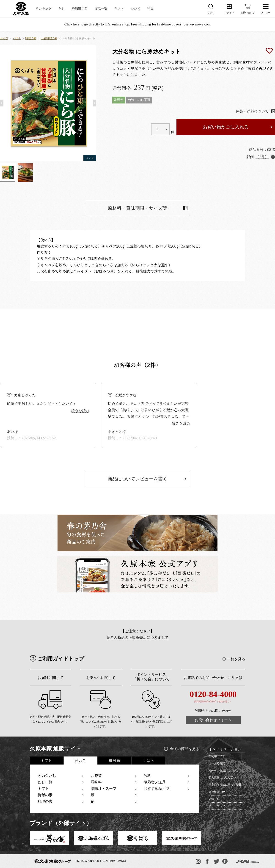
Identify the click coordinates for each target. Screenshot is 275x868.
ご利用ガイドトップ (61, 659)
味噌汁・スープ (104, 788)
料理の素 (31, 38)
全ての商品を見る (185, 749)
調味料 (96, 782)
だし (62, 8)
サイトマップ (217, 806)
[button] (2, 103)
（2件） (262, 157)
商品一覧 (101, 8)
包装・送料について (252, 111)
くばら (17, 38)
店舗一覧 (214, 799)
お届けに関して (50, 678)
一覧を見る (236, 659)
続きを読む (80, 411)
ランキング (44, 8)
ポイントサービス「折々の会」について (151, 677)
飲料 (147, 776)
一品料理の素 (49, 38)
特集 (150, 8)
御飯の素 (45, 795)
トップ (4, 38)
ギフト (119, 8)
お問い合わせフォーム (213, 720)
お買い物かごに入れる (226, 127)
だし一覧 (45, 782)
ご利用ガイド (217, 756)
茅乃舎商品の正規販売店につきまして (137, 638)
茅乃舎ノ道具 (155, 782)
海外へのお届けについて (224, 770)
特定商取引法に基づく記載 (225, 785)
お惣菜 (96, 776)
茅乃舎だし (47, 776)
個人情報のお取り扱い (222, 778)
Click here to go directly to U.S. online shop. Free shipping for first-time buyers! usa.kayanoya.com (138, 24)
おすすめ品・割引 (158, 788)
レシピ (136, 8)
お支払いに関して (101, 678)
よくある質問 (217, 763)
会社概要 (214, 792)
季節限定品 (80, 8)
